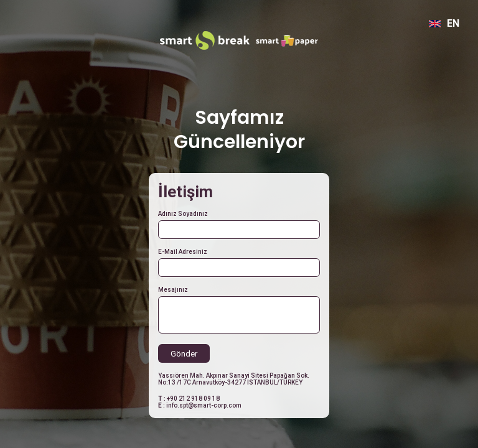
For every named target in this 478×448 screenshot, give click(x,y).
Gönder (184, 354)
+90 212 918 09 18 (193, 399)
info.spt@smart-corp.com (204, 405)
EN (444, 23)
